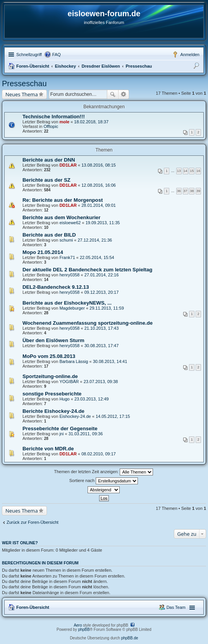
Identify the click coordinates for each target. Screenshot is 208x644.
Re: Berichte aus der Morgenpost (63, 200)
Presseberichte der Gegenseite (60, 428)
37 (186, 191)
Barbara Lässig (74, 361)
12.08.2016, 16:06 (99, 185)
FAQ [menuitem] (57, 55)
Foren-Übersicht (33, 66)
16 (198, 171)
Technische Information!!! (54, 117)
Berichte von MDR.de (48, 449)
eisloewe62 (70, 223)
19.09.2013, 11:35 (103, 223)
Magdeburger (72, 308)
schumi (66, 240)
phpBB (84, 630)
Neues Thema (22, 94)
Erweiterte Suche (124, 94)
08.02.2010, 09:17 (99, 454)
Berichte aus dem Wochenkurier (61, 217)
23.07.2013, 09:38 (101, 382)
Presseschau (139, 66)
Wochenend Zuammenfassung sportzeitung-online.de (88, 323)
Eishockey (65, 66)
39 (198, 191)
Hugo (64, 399)
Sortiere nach (104, 481)
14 (186, 171)
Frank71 (67, 257)
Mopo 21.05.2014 (43, 252)
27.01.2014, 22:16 (102, 275)
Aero (78, 625)
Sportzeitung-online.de (50, 376)
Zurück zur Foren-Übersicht (33, 522)
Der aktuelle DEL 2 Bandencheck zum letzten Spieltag (87, 270)
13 (179, 171)
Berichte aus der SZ (46, 180)
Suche (113, 94)
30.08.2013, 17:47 (102, 346)
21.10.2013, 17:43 (102, 328)
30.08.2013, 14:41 (110, 361)
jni (61, 434)
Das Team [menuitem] (176, 607)
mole (64, 122)
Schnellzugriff (29, 55)
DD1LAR (68, 165)
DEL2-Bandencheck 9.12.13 (56, 287)
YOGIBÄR (69, 382)
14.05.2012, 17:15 (113, 416)
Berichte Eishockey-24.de (53, 411)
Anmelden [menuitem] (190, 55)
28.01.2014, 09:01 (99, 205)
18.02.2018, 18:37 (91, 122)
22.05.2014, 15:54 (97, 257)
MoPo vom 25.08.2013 (49, 356)
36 (179, 191)
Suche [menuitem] (197, 67)
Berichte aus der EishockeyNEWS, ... (67, 303)
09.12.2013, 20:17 (102, 292)
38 (192, 191)
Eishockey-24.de (75, 416)
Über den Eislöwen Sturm (53, 340)
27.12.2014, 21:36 (95, 240)
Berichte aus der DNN (49, 160)
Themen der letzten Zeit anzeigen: (104, 472)
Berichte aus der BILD (49, 235)
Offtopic (51, 126)
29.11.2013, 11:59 (107, 308)
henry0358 (69, 275)
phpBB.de (130, 638)
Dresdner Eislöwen (101, 66)
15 (192, 171)
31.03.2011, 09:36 (86, 434)
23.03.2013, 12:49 (92, 399)
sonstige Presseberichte (52, 394)
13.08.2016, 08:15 (99, 165)
